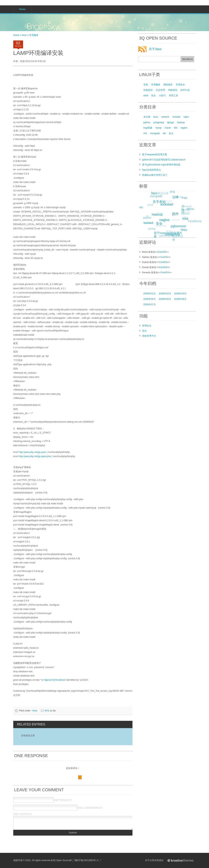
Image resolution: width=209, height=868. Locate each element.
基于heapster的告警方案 (155, 154)
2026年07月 (150, 305)
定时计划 (185, 90)
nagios (184, 128)
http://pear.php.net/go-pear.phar (35, 456)
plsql (149, 206)
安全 (153, 96)
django (171, 122)
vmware (176, 117)
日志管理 (160, 90)
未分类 (147, 117)
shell (146, 96)
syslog (151, 229)
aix (146, 217)
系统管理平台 (149, 336)
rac (142, 206)
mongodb (155, 133)
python (147, 122)
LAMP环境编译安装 (38, 53)
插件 (178, 211)
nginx (186, 117)
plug (172, 192)
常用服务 (34, 35)
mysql (158, 128)
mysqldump (194, 221)
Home (16, 35)
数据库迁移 (177, 238)
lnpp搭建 (148, 128)
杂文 (171, 133)
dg (156, 204)
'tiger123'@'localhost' (55, 680)
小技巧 (162, 96)
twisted (150, 222)
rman (158, 215)
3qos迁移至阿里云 (152, 170)
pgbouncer (181, 224)
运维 (177, 195)
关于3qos (155, 49)
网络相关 (168, 85)
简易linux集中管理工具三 (155, 175)
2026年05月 (165, 299)
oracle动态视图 (186, 211)
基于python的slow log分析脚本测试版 (161, 165)
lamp (167, 233)
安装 (146, 85)
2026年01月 (150, 294)
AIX (145, 133)
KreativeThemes (181, 860)
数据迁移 (162, 194)
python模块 (166, 236)
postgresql (159, 122)
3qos (155, 192)
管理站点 (147, 326)
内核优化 (173, 90)
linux (24, 35)
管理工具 (173, 96)
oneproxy (159, 228)
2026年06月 (180, 299)
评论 (47, 711)
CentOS (162, 252)
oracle (168, 128)
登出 (144, 331)
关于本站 (161, 200)
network (165, 117)
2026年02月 (165, 294)
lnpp (185, 197)
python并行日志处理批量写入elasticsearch (164, 160)
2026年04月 (150, 299)
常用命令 (180, 85)
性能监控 (148, 90)
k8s (176, 128)
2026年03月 (180, 294)
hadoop (181, 122)
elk (164, 133)
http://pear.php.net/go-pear (32, 452)
